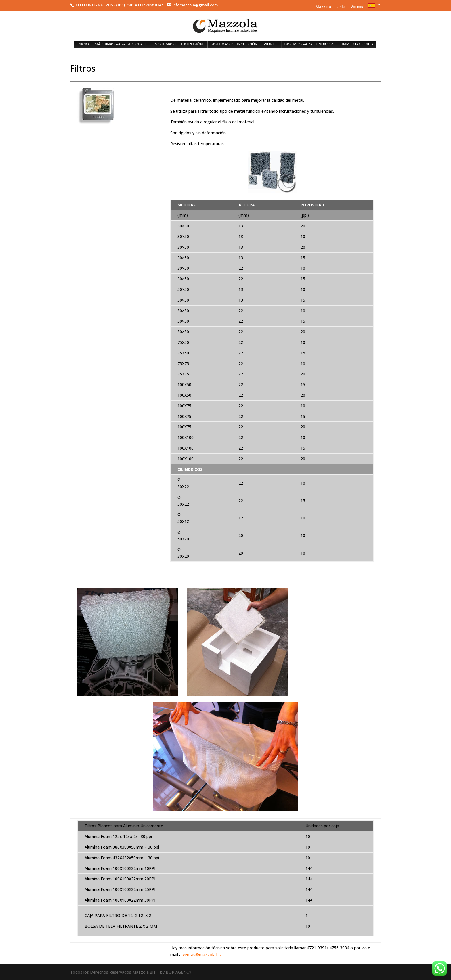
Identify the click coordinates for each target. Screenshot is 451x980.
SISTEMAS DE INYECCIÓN (234, 44)
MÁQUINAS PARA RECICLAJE (121, 44)
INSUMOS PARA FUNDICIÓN (309, 44)
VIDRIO (270, 44)
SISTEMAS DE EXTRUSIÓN (179, 44)
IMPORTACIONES (358, 44)
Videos (357, 7)
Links (341, 7)
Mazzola (323, 7)
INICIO (83, 44)
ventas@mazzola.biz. (203, 955)
